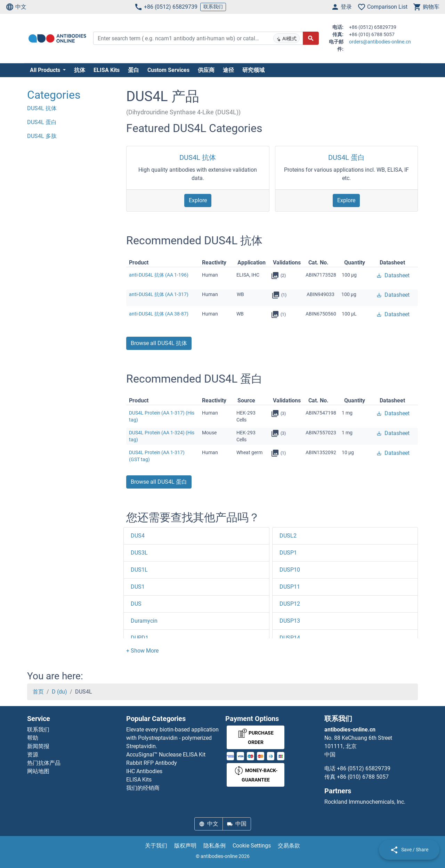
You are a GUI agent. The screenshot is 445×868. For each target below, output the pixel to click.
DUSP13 (290, 621)
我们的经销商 (143, 788)
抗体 (80, 70)
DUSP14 (290, 638)
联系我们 (213, 7)
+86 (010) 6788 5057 (363, 777)
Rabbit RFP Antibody (152, 763)
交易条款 (289, 846)
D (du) (59, 692)
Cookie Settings (252, 846)
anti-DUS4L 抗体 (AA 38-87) (159, 314)
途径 (228, 70)
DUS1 (138, 587)
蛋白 (133, 70)
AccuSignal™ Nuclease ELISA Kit (166, 755)
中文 (16, 7)
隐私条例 (215, 846)
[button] (142, 651)
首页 (38, 692)
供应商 (206, 70)
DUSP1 (288, 553)
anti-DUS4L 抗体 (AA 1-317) (159, 294)
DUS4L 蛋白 (346, 157)
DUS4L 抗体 (198, 157)
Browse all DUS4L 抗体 (159, 343)
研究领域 (253, 70)
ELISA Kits (107, 70)
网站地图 (38, 771)
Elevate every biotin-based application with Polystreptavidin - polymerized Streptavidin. (172, 738)
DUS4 (138, 536)
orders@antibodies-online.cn (380, 42)
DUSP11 (290, 587)
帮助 (33, 738)
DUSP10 (290, 570)
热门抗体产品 (44, 763)
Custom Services (168, 70)
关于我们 (156, 846)
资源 (33, 755)
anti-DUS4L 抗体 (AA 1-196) (159, 275)
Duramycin (144, 621)
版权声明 (185, 846)
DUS (136, 604)
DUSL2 (288, 536)
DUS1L (139, 570)
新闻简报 (38, 746)
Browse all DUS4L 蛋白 (159, 482)
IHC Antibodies (144, 771)
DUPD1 (140, 638)
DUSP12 (290, 604)
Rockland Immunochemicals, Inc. (365, 802)
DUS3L (139, 553)
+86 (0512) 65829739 (166, 7)
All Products (46, 70)
